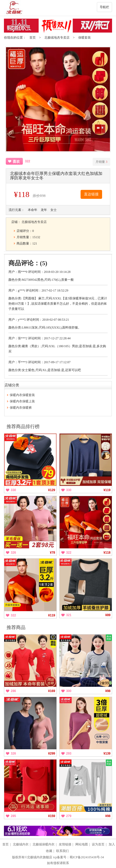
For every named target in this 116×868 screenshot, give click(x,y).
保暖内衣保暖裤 (21, 408)
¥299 (52, 753)
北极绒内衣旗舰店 (40, 857)
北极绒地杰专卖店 (57, 38)
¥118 (107, 553)
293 (69, 753)
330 (13, 490)
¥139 (107, 753)
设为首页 (98, 844)
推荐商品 (16, 627)
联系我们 (62, 851)
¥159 (52, 816)
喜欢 (16, 162)
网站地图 (82, 844)
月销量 (101, 162)
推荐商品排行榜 (23, 427)
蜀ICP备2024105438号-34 (87, 857)
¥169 (52, 691)
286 (13, 691)
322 (69, 553)
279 (69, 816)
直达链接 (91, 194)
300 (69, 691)
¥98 (108, 691)
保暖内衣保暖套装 (22, 395)
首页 (33, 38)
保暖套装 (85, 38)
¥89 (108, 615)
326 (13, 553)
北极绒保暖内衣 (44, 844)
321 (69, 615)
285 (13, 816)
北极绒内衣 (21, 844)
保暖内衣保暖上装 (22, 401)
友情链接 (65, 844)
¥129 (52, 490)
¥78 (52, 553)
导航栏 (104, 7)
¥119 (107, 490)
